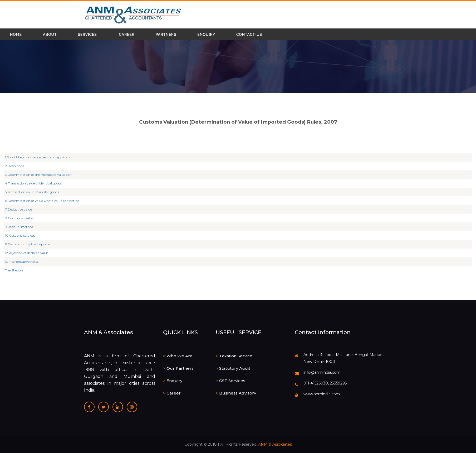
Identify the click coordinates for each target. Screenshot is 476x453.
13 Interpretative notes (24, 262)
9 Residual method (22, 227)
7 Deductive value (21, 209)
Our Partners (180, 368)
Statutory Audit (235, 368)
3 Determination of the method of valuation (41, 175)
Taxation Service (236, 356)
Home (16, 35)
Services (87, 35)
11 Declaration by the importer (30, 244)
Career (127, 35)
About (50, 35)
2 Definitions (17, 166)
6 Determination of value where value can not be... (46, 201)
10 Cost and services (23, 235)
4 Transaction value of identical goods (36, 183)
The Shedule (17, 270)
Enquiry (206, 35)
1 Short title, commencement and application (42, 157)
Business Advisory (238, 393)
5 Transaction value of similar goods (35, 192)
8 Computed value (22, 218)
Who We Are (180, 356)
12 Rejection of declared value (29, 253)
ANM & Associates (275, 444)
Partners (166, 35)
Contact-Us (249, 35)
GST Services (232, 381)
